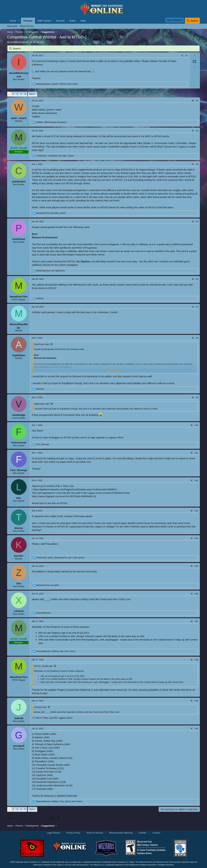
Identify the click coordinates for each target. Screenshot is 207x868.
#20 (196, 729)
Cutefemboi (19, 181)
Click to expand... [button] (115, 371)
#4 (197, 164)
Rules (72, 21)
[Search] (192, 21)
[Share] (182, 56)
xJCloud (19, 611)
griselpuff (19, 746)
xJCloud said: (40, 707)
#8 (197, 338)
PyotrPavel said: (42, 344)
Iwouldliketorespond (19, 42)
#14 (196, 538)
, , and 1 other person (60, 558)
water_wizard (19, 118)
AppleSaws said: (42, 404)
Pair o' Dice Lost (65, 486)
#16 (196, 594)
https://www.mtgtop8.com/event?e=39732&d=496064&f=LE (64, 496)
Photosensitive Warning (121, 833)
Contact (156, 833)
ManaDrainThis (19, 297)
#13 (196, 511)
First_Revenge (19, 470)
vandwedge (19, 415)
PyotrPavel (19, 239)
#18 (196, 660)
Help (83, 21)
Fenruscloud (19, 442)
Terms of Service (95, 833)
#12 (196, 480)
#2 (197, 101)
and (51, 213)
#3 (197, 131)
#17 (196, 621)
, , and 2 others (56, 651)
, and (51, 122)
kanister (19, 556)
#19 (196, 701)
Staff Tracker (44, 21)
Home (13, 21)
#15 (196, 566)
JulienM (19, 718)
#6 (197, 279)
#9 (197, 397)
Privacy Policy (73, 833)
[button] (19, 21)
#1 (187, 56)
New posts (12, 26)
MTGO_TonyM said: (43, 666)
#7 (197, 307)
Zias (19, 583)
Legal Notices (53, 833)
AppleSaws (19, 355)
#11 (196, 453)
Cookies (142, 833)
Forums (28, 21)
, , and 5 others (57, 84)
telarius (19, 528)
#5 (197, 222)
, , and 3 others (59, 801)
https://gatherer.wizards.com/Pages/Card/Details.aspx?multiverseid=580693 (74, 489)
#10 (196, 425)
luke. (19, 498)
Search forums (27, 26)
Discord (60, 21)
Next (31, 94)
